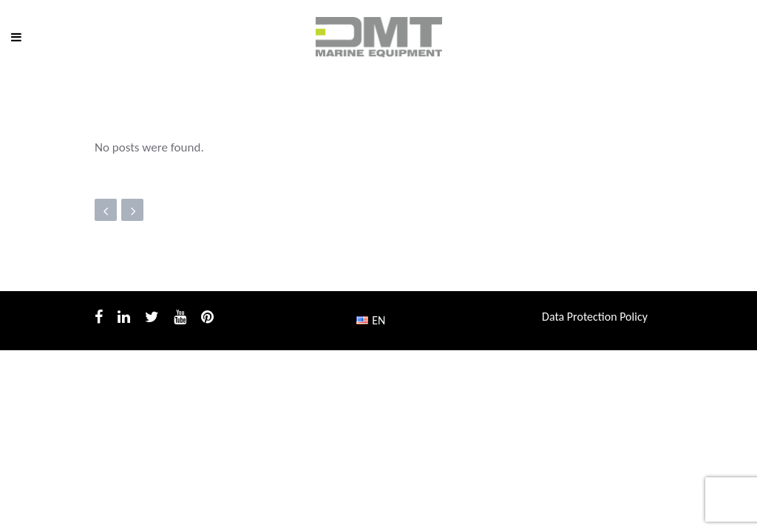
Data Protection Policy (595, 317)
